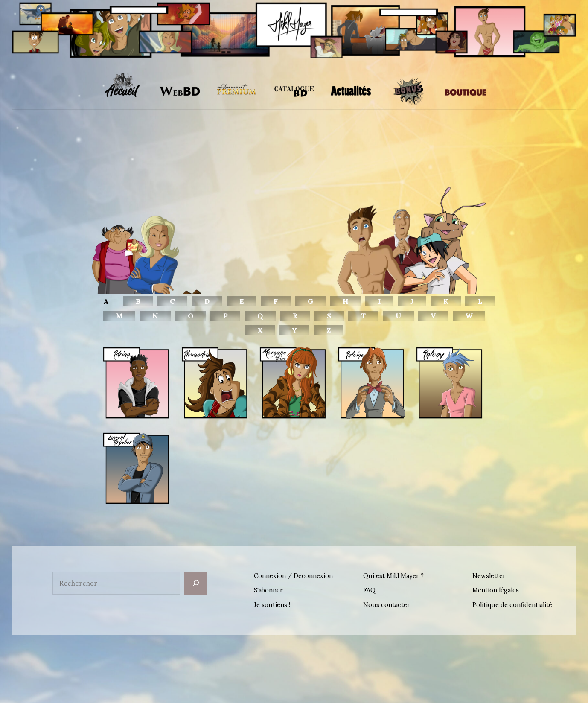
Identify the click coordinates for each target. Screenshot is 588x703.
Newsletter (489, 576)
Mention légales (496, 590)
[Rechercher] (196, 583)
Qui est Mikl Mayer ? (393, 576)
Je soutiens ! (272, 605)
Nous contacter (387, 605)
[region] (294, 217)
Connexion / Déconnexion (293, 576)
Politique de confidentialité (512, 605)
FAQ (369, 590)
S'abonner (268, 590)
